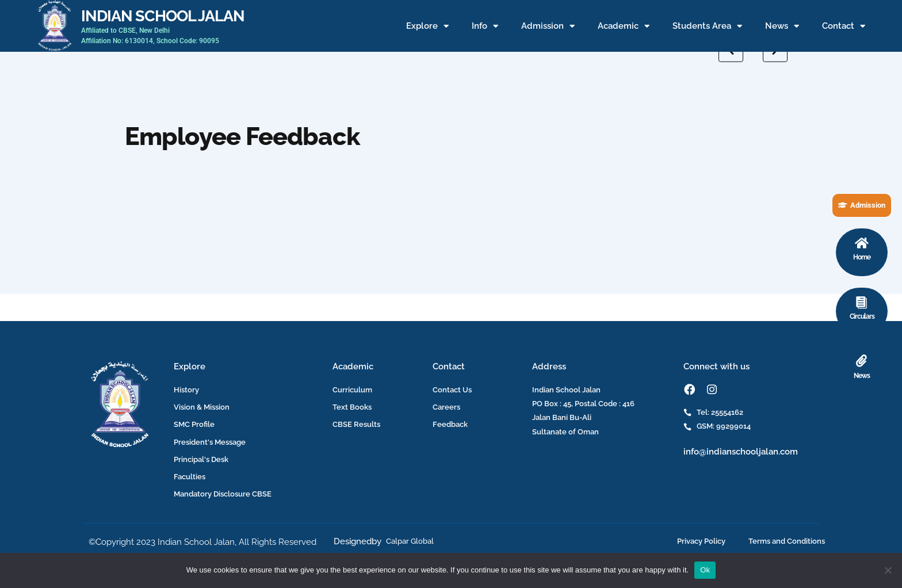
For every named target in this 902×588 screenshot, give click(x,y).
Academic (624, 26)
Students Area (707, 26)
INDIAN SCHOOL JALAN (163, 16)
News (782, 26)
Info (485, 26)
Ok (705, 570)
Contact (844, 26)
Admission (548, 26)
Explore (427, 26)
